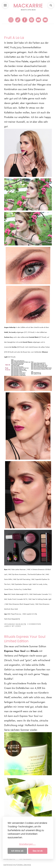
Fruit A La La (14, 38)
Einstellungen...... (27, 844)
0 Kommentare (34, 624)
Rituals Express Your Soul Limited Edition (25, 639)
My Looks (16, 626)
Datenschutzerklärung (17, 865)
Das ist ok (38, 851)
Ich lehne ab (17, 851)
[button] (5, 5)
